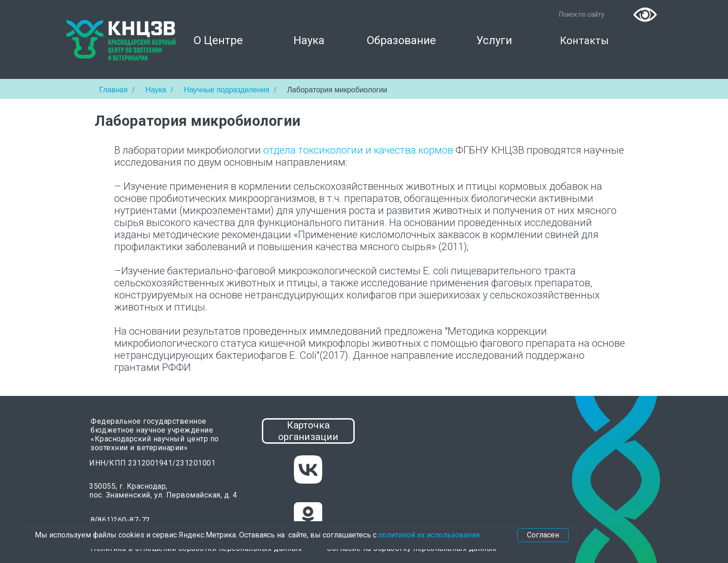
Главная (114, 90)
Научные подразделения (227, 90)
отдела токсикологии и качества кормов (358, 150)
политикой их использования (429, 535)
